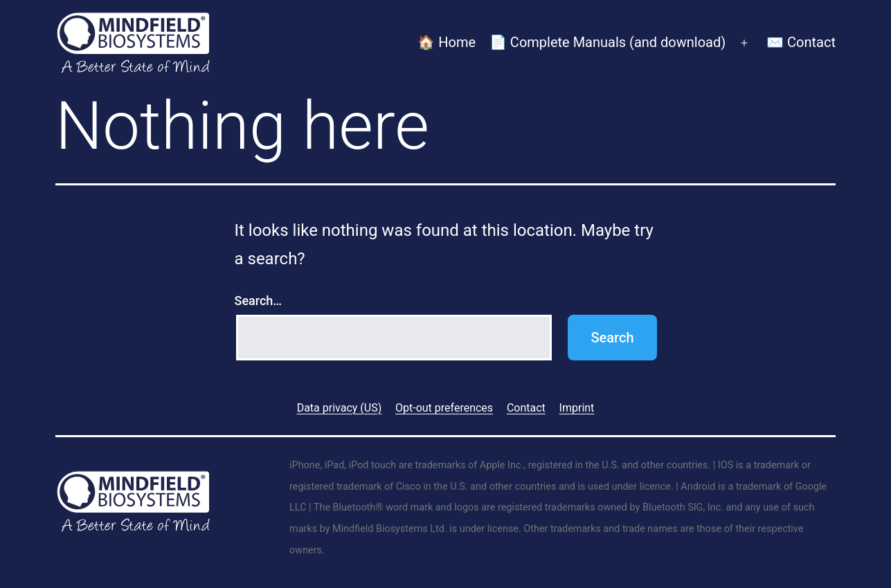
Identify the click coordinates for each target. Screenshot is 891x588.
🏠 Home (447, 42)
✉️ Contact (801, 42)
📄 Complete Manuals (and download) (607, 42)
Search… (259, 301)
